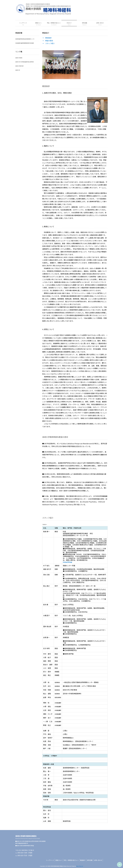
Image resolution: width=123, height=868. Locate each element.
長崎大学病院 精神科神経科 (28, 837)
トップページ (50, 860)
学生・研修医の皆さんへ (71, 860)
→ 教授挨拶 (47, 38)
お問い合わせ (98, 860)
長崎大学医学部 (19, 66)
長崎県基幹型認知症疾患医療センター (25, 39)
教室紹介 (83, 860)
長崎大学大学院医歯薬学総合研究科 (25, 62)
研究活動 (90, 860)
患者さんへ (59, 860)
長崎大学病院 (19, 58)
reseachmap (67, 562)
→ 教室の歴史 (48, 41)
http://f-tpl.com (80, 866)
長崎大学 (18, 70)
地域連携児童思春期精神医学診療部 (25, 43)
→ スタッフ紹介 (48, 43)
